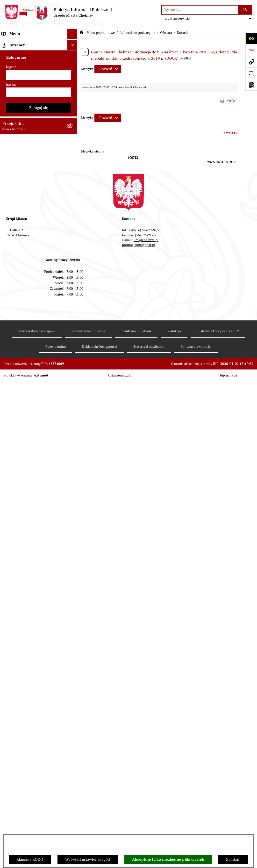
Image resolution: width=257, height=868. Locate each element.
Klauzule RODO (30, 859)
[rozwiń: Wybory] (73, 387)
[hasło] (39, 819)
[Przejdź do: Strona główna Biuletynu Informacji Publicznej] (82, 33)
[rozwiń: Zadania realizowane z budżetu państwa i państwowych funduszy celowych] (73, 647)
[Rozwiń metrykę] (108, 69)
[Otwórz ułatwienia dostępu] (251, 38)
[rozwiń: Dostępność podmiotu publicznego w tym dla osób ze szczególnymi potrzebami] (73, 585)
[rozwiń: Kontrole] (73, 469)
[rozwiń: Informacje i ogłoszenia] (73, 457)
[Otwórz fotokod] (251, 85)
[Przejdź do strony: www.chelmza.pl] (251, 62)
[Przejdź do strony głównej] (58, 12)
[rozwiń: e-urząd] (73, 107)
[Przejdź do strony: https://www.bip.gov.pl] (251, 50)
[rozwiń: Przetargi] (73, 310)
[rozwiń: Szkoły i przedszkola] (73, 284)
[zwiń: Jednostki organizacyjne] (73, 146)
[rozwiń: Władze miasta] (73, 82)
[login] (39, 802)
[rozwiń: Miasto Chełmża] (73, 69)
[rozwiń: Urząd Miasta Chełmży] (73, 95)
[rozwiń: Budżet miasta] (73, 323)
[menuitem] (39, 56)
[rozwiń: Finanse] (73, 361)
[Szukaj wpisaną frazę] (246, 10)
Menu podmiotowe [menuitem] (18, 43)
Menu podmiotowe (101, 33)
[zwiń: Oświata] (73, 271)
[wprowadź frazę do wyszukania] (200, 10)
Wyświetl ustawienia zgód (88, 859)
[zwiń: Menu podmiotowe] (73, 44)
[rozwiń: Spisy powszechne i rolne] (73, 672)
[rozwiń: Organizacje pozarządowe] (73, 412)
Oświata (166, 33)
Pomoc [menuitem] (8, 751)
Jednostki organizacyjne (137, 33)
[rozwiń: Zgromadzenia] (73, 533)
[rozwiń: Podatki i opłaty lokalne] (73, 374)
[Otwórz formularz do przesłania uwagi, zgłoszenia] (251, 73)
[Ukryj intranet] (72, 772)
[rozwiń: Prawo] (73, 133)
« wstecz (230, 133)
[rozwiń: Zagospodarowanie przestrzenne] (73, 482)
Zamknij (233, 859)
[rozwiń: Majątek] (73, 348)
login (10, 794)
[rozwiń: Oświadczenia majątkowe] (73, 444)
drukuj (232, 101)
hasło (10, 812)
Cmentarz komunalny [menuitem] (21, 761)
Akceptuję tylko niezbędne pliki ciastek (168, 859)
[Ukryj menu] (72, 34)
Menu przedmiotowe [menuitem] (20, 741)
